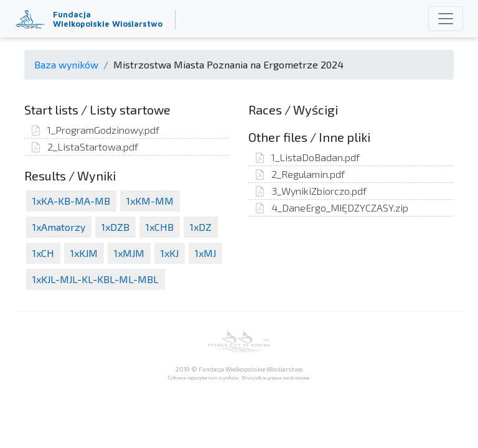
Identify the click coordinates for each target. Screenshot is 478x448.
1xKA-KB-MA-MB (71, 201)
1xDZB (115, 227)
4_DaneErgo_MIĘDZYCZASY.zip (331, 208)
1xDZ (201, 227)
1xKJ (170, 253)
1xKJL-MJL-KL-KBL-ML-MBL (96, 279)
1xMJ (205, 253)
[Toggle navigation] (446, 19)
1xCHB (160, 227)
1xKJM (84, 253)
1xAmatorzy (59, 227)
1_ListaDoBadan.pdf (307, 157)
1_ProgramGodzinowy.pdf (95, 130)
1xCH (43, 253)
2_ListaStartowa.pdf (84, 147)
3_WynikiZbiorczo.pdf (311, 191)
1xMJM (129, 253)
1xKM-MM (150, 201)
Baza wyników (66, 64)
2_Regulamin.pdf (300, 174)
